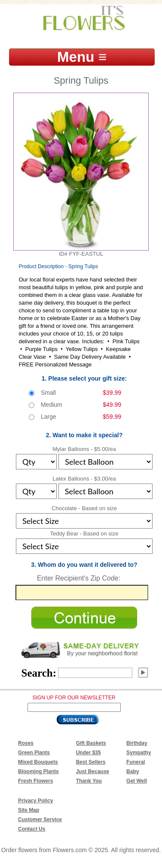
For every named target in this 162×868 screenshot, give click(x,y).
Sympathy (139, 753)
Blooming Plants (38, 771)
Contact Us (32, 829)
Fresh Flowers (35, 781)
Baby (133, 771)
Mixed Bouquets (38, 762)
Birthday (137, 743)
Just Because (93, 771)
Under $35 (89, 753)
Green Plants (34, 753)
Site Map (29, 810)
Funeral (136, 762)
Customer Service (40, 820)
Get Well (137, 781)
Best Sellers (91, 762)
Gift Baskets (91, 743)
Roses (26, 743)
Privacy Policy (35, 801)
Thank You (89, 781)
